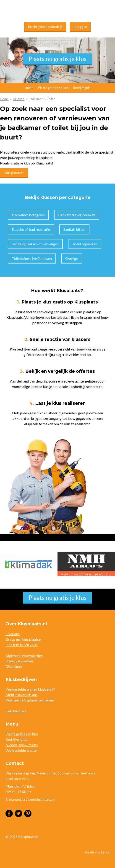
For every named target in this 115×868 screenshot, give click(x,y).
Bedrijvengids (16, 739)
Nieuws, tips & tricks (22, 745)
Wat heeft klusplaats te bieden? (30, 700)
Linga (105, 852)
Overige (72, 258)
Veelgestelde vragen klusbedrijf (30, 689)
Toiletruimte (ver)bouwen (32, 258)
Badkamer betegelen (28, 215)
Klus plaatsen (14, 173)
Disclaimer (14, 666)
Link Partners (16, 711)
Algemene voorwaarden (24, 655)
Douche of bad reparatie (31, 229)
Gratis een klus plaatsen (24, 639)
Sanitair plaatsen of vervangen (35, 244)
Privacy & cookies (20, 661)
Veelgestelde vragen (21, 750)
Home (4, 99)
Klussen (19, 99)
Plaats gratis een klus (53, 88)
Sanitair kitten (74, 229)
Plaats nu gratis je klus (57, 59)
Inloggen (80, 26)
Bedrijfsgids (82, 88)
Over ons (13, 634)
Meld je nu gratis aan (22, 695)
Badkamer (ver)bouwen (77, 215)
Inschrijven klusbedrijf (45, 26)
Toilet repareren (85, 244)
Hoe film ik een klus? (22, 645)
